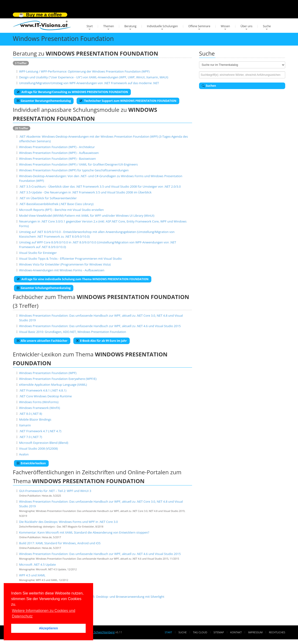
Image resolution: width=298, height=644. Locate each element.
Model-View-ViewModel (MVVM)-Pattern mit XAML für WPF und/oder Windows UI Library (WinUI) (87, 216)
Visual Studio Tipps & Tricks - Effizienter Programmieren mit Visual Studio (70, 259)
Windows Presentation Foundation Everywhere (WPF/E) (58, 379)
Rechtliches (277, 632)
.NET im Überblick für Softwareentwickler (48, 198)
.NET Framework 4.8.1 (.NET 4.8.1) (43, 390)
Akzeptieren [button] (48, 628)
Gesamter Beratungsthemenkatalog (44, 101)
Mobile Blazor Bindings (35, 419)
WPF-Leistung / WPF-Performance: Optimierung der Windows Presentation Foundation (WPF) (84, 71)
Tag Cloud (200, 632)
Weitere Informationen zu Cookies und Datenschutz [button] (44, 613)
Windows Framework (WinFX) (40, 408)
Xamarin (25, 425)
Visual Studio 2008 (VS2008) (39, 448)
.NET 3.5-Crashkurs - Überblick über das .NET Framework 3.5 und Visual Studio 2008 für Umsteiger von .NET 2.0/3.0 (100, 186)
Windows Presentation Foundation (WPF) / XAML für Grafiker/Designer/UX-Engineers (78, 164)
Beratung (130, 26)
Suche (267, 26)
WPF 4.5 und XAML (32, 575)
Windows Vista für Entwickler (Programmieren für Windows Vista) (65, 264)
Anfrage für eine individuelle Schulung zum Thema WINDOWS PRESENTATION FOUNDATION (83, 279)
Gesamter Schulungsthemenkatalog (44, 288)
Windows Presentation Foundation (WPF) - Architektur (57, 147)
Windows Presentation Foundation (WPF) (48, 373)
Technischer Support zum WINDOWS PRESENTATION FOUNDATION (128, 101)
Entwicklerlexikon (31, 463)
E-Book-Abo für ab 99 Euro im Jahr (102, 341)
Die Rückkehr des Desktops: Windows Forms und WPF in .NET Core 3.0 (68, 522)
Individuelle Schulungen (162, 26)
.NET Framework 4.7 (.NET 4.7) (40, 431)
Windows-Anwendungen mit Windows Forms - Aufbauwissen (62, 270)
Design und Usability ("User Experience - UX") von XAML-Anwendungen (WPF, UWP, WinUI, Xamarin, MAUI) (94, 77)
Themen (108, 26)
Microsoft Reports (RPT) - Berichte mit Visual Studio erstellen (61, 210)
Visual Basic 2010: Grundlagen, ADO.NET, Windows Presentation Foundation (73, 332)
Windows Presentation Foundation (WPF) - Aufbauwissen (59, 153)
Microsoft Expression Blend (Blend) (44, 443)
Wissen (225, 26)
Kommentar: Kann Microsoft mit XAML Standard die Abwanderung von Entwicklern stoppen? (84, 532)
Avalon (24, 454)
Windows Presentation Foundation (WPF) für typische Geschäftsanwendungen (74, 170)
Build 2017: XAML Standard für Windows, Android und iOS (60, 543)
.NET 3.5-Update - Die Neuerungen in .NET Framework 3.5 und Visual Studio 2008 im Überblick (85, 192)
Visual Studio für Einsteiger (38, 253)
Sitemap (219, 632)
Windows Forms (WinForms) (39, 402)
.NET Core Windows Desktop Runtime (45, 396)
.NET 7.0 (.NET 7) (31, 437)
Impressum (255, 632)
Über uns (246, 26)
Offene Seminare (199, 26)
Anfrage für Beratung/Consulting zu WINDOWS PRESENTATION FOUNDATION (72, 92)
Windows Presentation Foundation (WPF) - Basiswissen (58, 159)
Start (90, 26)
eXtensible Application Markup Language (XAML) (53, 385)
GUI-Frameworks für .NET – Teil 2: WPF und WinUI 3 (55, 491)
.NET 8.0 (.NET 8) (31, 414)
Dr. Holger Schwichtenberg (97, 632)
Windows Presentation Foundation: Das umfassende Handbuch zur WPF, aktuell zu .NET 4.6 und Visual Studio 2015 (100, 326)
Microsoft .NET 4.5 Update (37, 564)
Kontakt (236, 632)
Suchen (209, 86)
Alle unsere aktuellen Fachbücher (42, 341)
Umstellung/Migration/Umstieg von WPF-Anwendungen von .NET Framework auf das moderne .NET (89, 83)
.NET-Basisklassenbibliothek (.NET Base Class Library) (56, 204)
